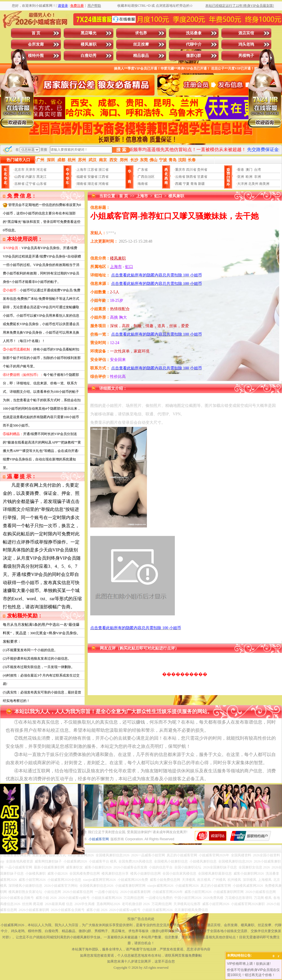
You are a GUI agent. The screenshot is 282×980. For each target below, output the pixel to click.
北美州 (253, 184)
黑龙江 (41, 177)
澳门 (249, 170)
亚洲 (241, 177)
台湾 (257, 170)
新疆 (201, 184)
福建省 (81, 177)
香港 (241, 170)
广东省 (143, 170)
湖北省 (92, 184)
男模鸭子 (246, 56)
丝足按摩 (141, 44)
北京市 (19, 170)
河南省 (103, 184)
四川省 (191, 170)
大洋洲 (242, 184)
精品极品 (141, 56)
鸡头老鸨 (246, 44)
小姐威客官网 (99, 839)
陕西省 (191, 177)
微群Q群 (194, 56)
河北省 (41, 170)
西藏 (179, 184)
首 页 (36, 33)
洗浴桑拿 (194, 33)
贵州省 (202, 170)
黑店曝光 (89, 33)
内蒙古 (30, 177)
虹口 (158, 196)
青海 (194, 184)
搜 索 (121, 150)
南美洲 (264, 184)
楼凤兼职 (89, 44)
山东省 (41, 184)
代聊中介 (194, 44)
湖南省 (81, 184)
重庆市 (180, 170)
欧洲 (249, 177)
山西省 (19, 177)
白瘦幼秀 (89, 56)
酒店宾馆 (246, 33)
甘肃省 (202, 177)
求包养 (141, 33)
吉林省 (19, 184)
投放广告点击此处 (141, 919)
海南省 (143, 184)
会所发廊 (36, 44)
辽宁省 (30, 184)
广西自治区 (146, 177)
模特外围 (36, 56)
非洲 (257, 177)
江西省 (103, 177)
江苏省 (92, 170)
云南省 (180, 177)
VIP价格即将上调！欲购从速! (249, 964)
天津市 (30, 170)
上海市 (81, 170)
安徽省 (92, 177)
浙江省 (103, 170)
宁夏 (186, 184)
